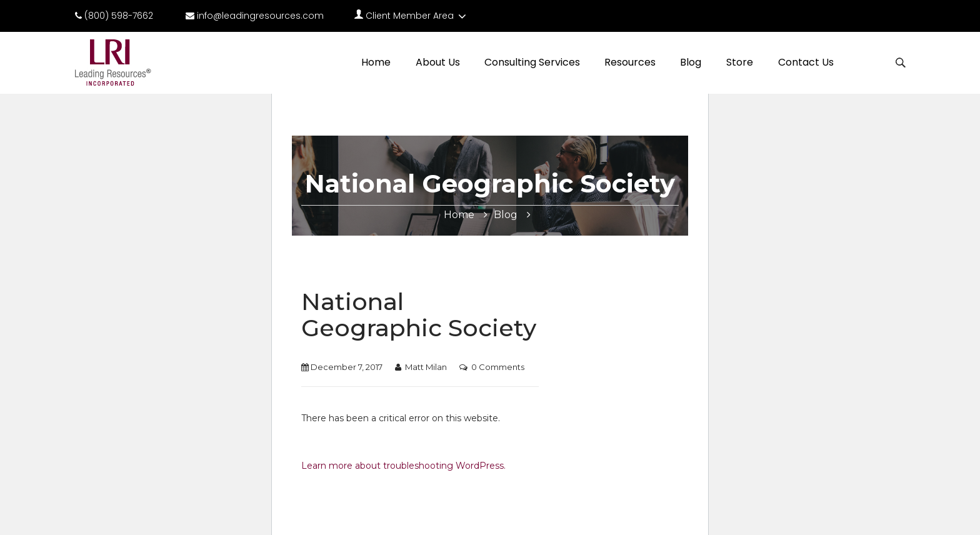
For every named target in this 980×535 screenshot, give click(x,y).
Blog (691, 62)
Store (740, 62)
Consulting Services (532, 62)
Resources (630, 62)
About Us (438, 62)
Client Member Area (412, 16)
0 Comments (498, 367)
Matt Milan (426, 367)
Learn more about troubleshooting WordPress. (403, 466)
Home (376, 62)
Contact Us (806, 62)
